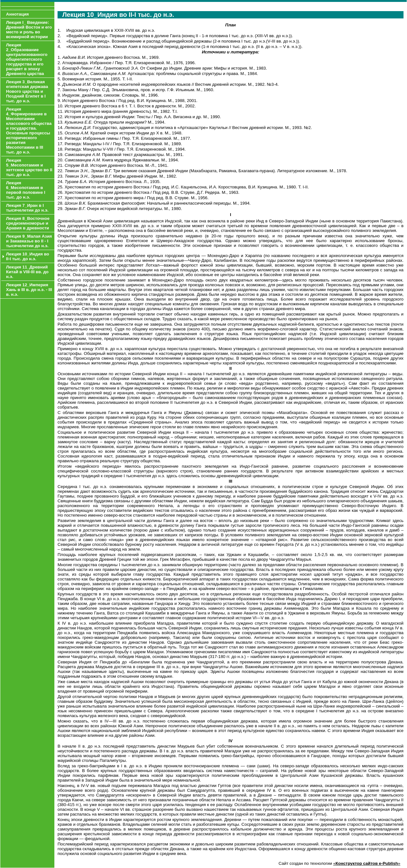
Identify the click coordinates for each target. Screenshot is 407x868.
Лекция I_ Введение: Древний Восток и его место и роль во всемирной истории (29, 30)
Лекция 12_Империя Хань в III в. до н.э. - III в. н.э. (29, 290)
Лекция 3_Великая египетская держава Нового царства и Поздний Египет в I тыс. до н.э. (27, 91)
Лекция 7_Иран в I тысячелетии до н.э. (27, 208)
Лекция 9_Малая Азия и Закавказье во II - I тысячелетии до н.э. (29, 241)
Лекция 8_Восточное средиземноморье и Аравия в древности (28, 223)
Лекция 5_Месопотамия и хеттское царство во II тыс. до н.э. (29, 167)
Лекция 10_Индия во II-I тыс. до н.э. (28, 256)
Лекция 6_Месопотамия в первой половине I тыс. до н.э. (26, 190)
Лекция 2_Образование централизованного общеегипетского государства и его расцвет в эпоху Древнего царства (27, 59)
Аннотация (17, 14)
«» (367, 863)
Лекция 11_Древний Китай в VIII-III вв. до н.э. (27, 272)
